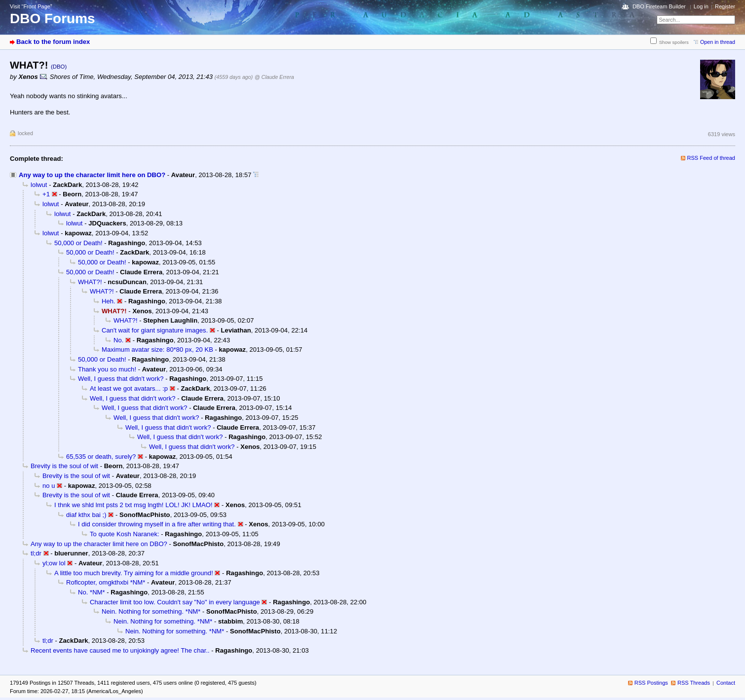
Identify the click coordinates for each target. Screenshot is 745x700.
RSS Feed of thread (711, 158)
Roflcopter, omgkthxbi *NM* (106, 582)
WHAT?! (90, 282)
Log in (701, 6)
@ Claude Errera (274, 77)
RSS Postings (651, 683)
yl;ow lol (54, 563)
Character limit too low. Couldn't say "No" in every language (175, 602)
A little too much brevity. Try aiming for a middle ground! (134, 573)
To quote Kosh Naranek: (125, 534)
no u (49, 486)
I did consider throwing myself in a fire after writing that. (157, 524)
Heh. (109, 301)
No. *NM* (92, 592)
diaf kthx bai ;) (86, 515)
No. (118, 340)
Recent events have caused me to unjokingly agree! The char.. (120, 650)
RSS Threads (694, 683)
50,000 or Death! (78, 243)
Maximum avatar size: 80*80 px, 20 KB (157, 350)
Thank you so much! (107, 369)
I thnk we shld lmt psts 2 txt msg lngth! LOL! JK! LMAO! (133, 505)
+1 (46, 194)
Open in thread (718, 42)
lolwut (39, 185)
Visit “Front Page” (31, 6)
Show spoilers (674, 42)
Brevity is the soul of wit (64, 466)
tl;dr (36, 553)
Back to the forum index (53, 42)
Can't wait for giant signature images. (155, 330)
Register (725, 6)
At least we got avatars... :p (129, 388)
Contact (726, 683)
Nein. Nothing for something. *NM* (151, 611)
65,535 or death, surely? (101, 457)
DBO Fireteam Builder (659, 6)
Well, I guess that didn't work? (121, 379)
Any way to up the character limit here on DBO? (92, 175)
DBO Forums (53, 18)
